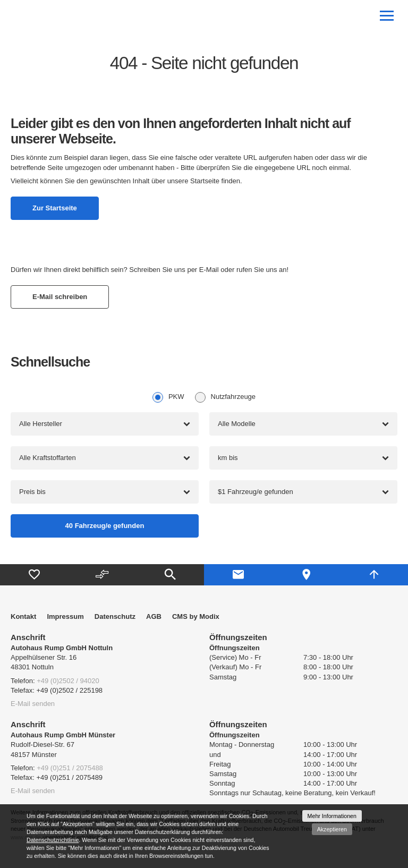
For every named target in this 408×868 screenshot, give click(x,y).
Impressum (65, 616)
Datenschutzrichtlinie (53, 840)
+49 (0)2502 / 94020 (68, 681)
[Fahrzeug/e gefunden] (105, 526)
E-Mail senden (33, 704)
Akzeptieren (332, 829)
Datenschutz (115, 616)
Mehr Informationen (332, 816)
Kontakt (23, 616)
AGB (154, 616)
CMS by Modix (196, 616)
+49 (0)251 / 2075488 (70, 768)
